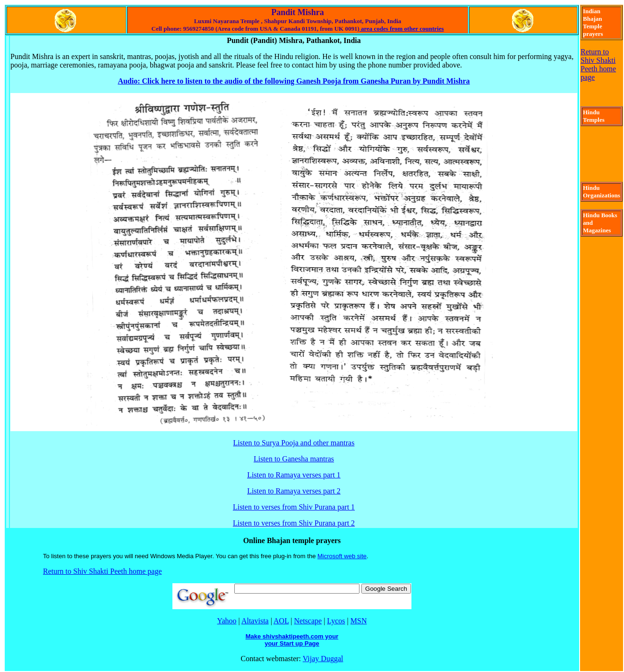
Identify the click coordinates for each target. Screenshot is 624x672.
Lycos (336, 621)
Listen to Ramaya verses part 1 (294, 475)
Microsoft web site (342, 556)
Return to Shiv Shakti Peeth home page (103, 571)
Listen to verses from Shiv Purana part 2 (294, 523)
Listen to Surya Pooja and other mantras (294, 443)
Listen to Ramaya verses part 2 (294, 491)
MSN (359, 621)
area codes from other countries (402, 29)
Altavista (255, 621)
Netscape (308, 621)
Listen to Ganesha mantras (294, 459)
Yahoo (227, 621)
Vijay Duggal (323, 659)
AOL (281, 621)
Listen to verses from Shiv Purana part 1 (294, 507)
